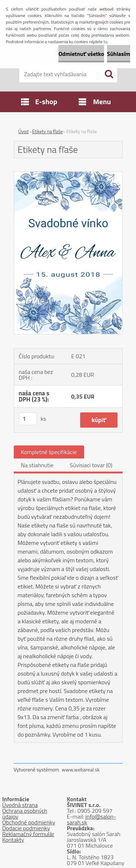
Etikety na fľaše (48, 131)
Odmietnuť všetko (81, 54)
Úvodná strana (20, 805)
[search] (109, 74)
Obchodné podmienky (29, 822)
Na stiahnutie (37, 465)
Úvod (24, 131)
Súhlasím (119, 54)
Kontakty (13, 840)
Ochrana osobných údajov (25, 814)
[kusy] (28, 419)
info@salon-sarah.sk (91, 819)
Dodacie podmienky (26, 828)
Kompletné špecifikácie (49, 452)
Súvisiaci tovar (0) (91, 465)
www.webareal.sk (81, 769)
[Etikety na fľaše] (68, 175)
